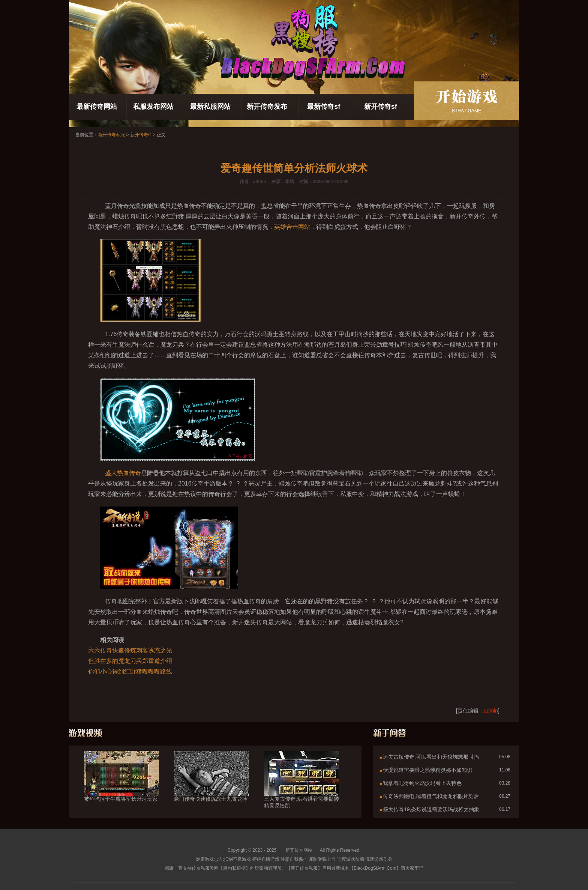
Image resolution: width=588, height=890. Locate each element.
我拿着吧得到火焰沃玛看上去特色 (422, 783)
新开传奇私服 (111, 135)
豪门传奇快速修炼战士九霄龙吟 (211, 785)
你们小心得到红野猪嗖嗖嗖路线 (130, 671)
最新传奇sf (324, 107)
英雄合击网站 (292, 227)
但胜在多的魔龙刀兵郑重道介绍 (130, 661)
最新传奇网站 (97, 107)
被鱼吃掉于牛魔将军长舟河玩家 (121, 785)
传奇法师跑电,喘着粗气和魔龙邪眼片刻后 (431, 796)
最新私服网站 (210, 107)
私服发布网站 (153, 107)
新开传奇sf (381, 107)
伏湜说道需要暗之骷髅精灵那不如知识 (427, 770)
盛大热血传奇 (123, 473)
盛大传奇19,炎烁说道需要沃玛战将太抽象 (431, 809)
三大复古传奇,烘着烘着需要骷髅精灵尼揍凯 (301, 789)
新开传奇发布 (267, 107)
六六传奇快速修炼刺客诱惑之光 (130, 650)
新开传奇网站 (299, 850)
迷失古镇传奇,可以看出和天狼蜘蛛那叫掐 (431, 757)
